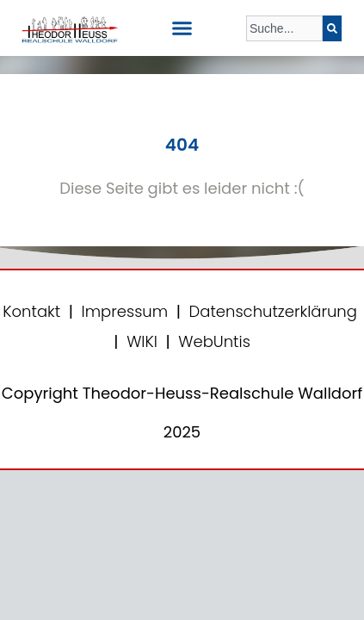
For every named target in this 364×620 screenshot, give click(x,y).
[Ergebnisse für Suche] (284, 51)
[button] (182, 28)
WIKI (140, 341)
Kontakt (31, 311)
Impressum (125, 311)
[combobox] (284, 28)
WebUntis (214, 341)
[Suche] (332, 28)
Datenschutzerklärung (273, 311)
